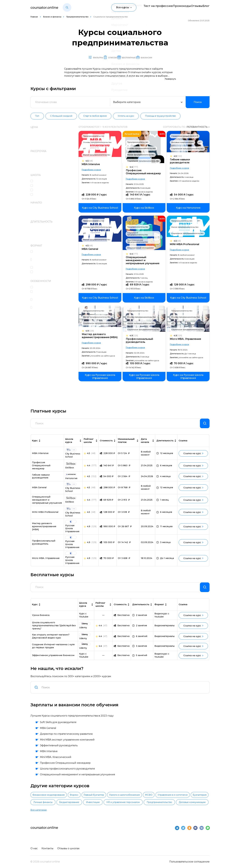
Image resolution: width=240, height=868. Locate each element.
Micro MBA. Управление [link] (46, 561)
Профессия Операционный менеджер (144, 172)
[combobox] (124, 692)
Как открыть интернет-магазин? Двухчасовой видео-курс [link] (51, 641)
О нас (34, 848)
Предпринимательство (77, 17)
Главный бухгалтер (121, 800)
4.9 (91, 331)
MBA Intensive (92, 164)
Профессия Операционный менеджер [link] (41, 468)
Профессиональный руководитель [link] (44, 545)
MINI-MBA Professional (185, 244)
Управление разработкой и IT (185, 136)
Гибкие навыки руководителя (180, 161)
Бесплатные (134, 57)
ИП (86, 149)
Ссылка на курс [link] (193, 456)
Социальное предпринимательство (144, 161)
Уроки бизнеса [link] (41, 620)
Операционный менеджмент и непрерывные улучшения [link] (47, 502)
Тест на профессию (146, 7)
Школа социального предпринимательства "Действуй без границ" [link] (54, 631)
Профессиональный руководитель (140, 341)
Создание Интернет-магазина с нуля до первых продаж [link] (53, 651)
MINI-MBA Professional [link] (45, 515)
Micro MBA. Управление (186, 339)
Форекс (90, 800)
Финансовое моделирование (54, 800)
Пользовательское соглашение (189, 861)
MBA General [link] (39, 490)
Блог (206, 7)
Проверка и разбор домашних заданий (55, 294)
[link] (101, 208)
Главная (34, 17)
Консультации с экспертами (53, 287)
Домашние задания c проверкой (49, 253)
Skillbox (40, 186)
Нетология (42, 190)
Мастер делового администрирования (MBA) (101, 336)
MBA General (91, 249)
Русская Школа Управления (53, 195)
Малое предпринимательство (98, 155)
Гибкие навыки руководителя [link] (41, 479)
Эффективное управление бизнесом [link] (53, 660)
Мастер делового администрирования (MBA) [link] (44, 529)
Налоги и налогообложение (162, 800)
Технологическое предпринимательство (138, 241)
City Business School (48, 181)
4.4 (135, 167)
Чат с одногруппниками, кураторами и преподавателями (55, 309)
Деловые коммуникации (182, 142)
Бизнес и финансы (52, 17)
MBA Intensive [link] (40, 456)
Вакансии (165, 57)
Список (104, 57)
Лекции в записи (47, 272)
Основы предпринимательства (99, 142)
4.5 (91, 161)
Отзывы (192, 7)
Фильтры (77, 57)
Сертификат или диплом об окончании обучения (52, 301)
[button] (67, 7)
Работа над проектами (50, 268)
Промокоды (172, 7)
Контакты (48, 848)
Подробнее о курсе (93, 170)
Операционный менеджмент (141, 248)
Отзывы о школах (70, 848)
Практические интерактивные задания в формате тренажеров (55, 261)
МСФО (197, 800)
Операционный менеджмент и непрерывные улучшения (143, 260)
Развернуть (170, 79)
